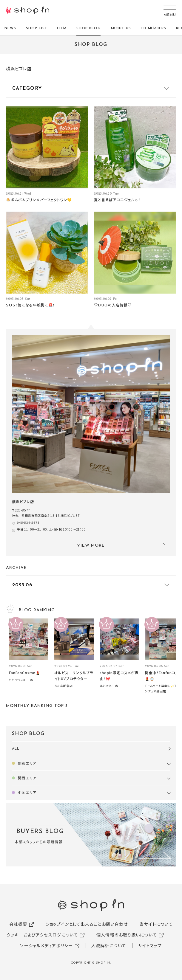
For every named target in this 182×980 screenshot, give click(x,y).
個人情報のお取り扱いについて (127, 935)
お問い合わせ (115, 924)
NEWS (10, 28)
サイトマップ (150, 945)
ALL (16, 749)
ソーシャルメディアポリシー (46, 945)
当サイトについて (156, 924)
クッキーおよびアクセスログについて (42, 935)
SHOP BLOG (88, 28)
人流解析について (109, 945)
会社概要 (18, 924)
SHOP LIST (37, 28)
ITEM (62, 28)
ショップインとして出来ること (74, 924)
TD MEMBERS (154, 28)
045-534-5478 (28, 522)
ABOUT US (121, 28)
